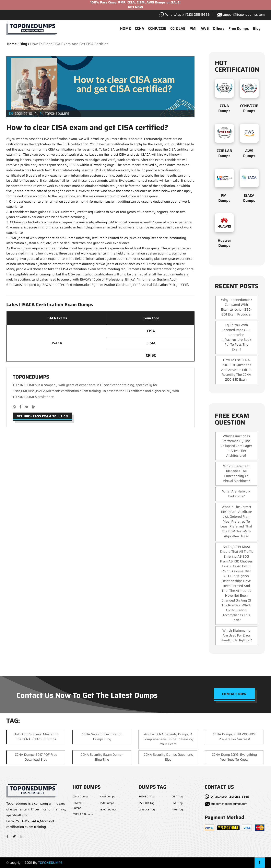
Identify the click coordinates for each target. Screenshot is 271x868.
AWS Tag (177, 810)
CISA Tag (177, 796)
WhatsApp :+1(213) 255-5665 (230, 797)
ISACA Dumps (249, 198)
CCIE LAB (178, 28)
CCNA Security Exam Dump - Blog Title (102, 757)
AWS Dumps (249, 153)
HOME (125, 28)
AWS (205, 28)
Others (219, 28)
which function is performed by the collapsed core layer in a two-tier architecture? (236, 446)
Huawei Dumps (224, 243)
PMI (193, 28)
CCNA (139, 28)
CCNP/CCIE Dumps (249, 108)
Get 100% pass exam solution (42, 416)
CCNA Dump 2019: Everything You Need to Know (234, 757)
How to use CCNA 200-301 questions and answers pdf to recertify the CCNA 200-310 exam (236, 370)
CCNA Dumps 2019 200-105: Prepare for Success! (234, 737)
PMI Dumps (224, 198)
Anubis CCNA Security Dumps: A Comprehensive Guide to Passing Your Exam (168, 739)
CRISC (151, 355)
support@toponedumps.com (244, 15)
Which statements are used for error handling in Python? (236, 635)
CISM (151, 343)
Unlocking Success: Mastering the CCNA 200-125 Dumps (36, 737)
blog (23, 44)
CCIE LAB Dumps (224, 153)
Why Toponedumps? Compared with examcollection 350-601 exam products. (236, 307)
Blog (257, 28)
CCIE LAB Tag (147, 810)
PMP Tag (177, 803)
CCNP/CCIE (157, 28)
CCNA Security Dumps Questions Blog (168, 757)
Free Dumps (239, 28)
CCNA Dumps (224, 108)
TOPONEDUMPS (50, 863)
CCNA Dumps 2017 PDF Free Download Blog (36, 757)
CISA (151, 331)
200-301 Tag (147, 796)
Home (12, 44)
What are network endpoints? (236, 494)
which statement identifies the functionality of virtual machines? (236, 473)
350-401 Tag (146, 803)
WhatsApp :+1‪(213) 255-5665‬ (187, 15)
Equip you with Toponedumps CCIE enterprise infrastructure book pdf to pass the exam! (236, 337)
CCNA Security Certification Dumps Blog (102, 737)
